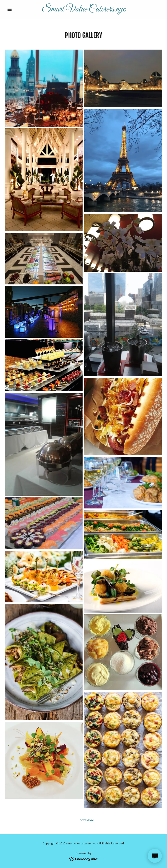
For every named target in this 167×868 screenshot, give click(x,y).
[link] (83, 10)
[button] (17, 9)
